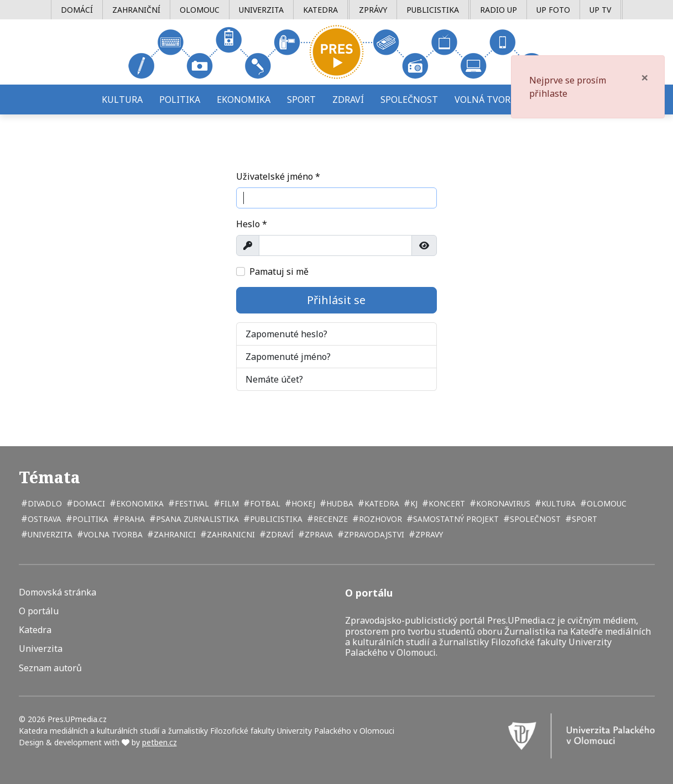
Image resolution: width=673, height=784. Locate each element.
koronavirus (502, 503)
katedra (381, 503)
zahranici (174, 534)
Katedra (320, 10)
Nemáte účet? (274, 379)
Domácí (77, 10)
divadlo (44, 503)
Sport (301, 100)
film (228, 503)
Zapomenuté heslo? (286, 334)
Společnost (409, 100)
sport (583, 519)
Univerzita (261, 10)
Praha (131, 519)
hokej (302, 503)
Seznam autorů (50, 668)
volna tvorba (112, 534)
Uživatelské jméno (278, 176)
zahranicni (230, 534)
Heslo (252, 224)
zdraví (279, 534)
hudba (339, 503)
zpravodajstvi (373, 534)
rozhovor (379, 519)
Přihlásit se (336, 300)
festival (191, 503)
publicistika (275, 519)
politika (89, 519)
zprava (318, 534)
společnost (534, 519)
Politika (180, 100)
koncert (446, 503)
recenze (330, 519)
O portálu (39, 611)
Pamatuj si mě (279, 271)
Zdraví (348, 100)
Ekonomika (244, 100)
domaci (88, 503)
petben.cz (160, 742)
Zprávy (373, 10)
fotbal (264, 503)
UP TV (600, 10)
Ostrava (43, 519)
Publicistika (433, 10)
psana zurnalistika (196, 519)
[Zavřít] (645, 77)
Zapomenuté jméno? (288, 357)
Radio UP (499, 10)
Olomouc (200, 10)
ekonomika (139, 503)
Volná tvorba (488, 100)
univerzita (49, 534)
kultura (557, 503)
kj (413, 503)
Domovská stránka (58, 592)
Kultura (122, 100)
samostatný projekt (455, 519)
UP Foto (553, 10)
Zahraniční (136, 10)
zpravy (428, 534)
